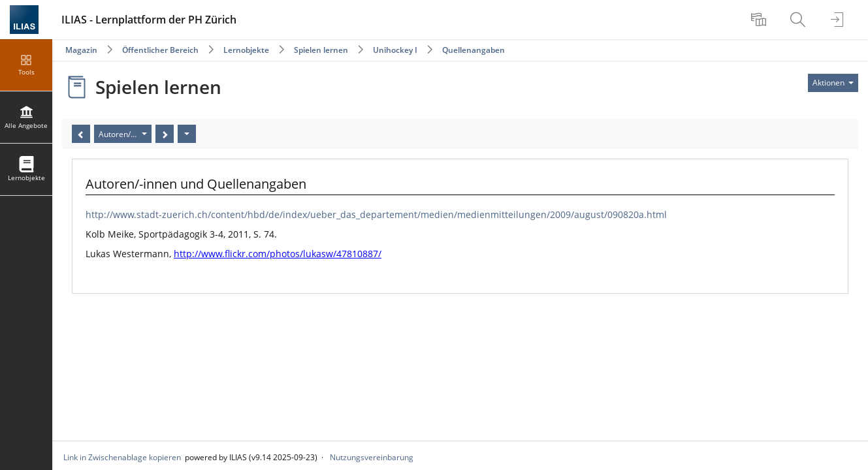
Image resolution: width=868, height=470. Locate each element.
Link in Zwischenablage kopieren (122, 457)
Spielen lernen (321, 50)
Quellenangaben (474, 50)
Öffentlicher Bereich (160, 50)
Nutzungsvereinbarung (372, 457)
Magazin (81, 50)
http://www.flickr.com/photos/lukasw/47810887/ (278, 254)
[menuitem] (760, 20)
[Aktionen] (187, 134)
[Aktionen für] (833, 83)
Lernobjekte (246, 50)
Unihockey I (395, 50)
